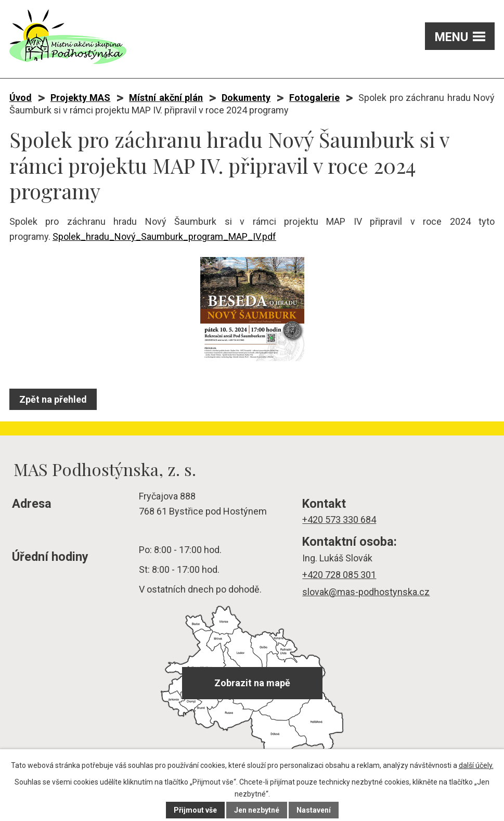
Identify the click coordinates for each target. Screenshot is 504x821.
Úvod (21, 98)
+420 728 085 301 (339, 575)
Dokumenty (246, 98)
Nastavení (314, 810)
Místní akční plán (166, 98)
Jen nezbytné (257, 810)
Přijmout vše (195, 810)
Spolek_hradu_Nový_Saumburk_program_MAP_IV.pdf (164, 236)
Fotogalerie (314, 98)
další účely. (476, 765)
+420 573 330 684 (339, 519)
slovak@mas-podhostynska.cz (366, 592)
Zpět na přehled (53, 399)
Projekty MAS (81, 98)
